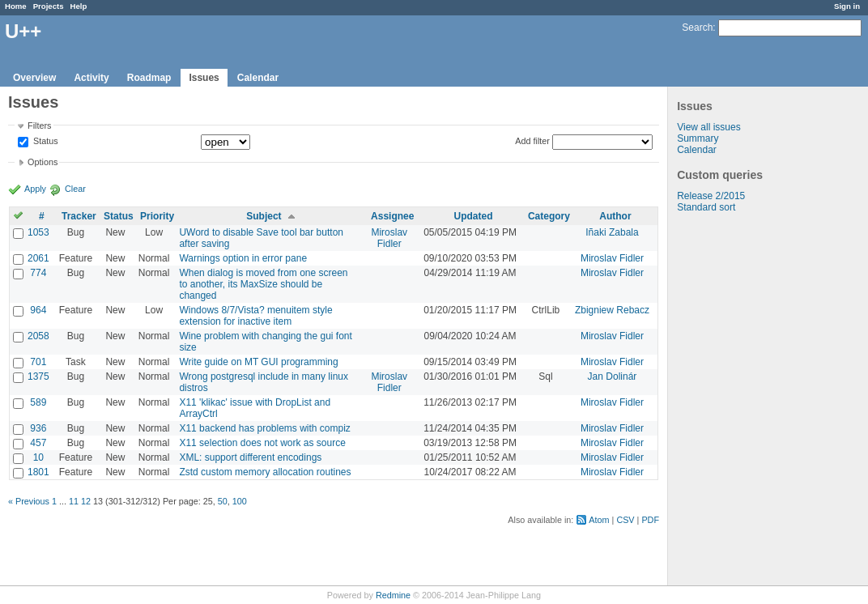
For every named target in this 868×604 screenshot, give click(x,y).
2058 (38, 336)
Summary (698, 138)
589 (38, 402)
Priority (157, 216)
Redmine (393, 595)
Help (79, 6)
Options (43, 162)
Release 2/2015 (711, 196)
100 (240, 501)
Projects (49, 6)
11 (74, 501)
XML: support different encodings (250, 457)
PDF (650, 520)
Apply (35, 189)
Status (45, 142)
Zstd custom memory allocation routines (265, 472)
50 (223, 501)
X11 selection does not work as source (262, 443)
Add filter (532, 141)
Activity (91, 78)
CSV (625, 520)
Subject (264, 216)
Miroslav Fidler (389, 238)
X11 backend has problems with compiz (264, 428)
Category (549, 216)
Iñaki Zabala (612, 232)
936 (38, 428)
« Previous (29, 501)
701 (38, 362)
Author (615, 216)
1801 (38, 472)
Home (16, 6)
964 (38, 310)
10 (38, 457)
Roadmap (149, 78)
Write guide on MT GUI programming (258, 362)
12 (86, 501)
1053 (38, 232)
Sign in (847, 6)
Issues (204, 78)
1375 (38, 376)
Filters (39, 125)
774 (38, 273)
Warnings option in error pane (243, 258)
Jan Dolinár (613, 376)
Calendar (258, 78)
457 (38, 443)
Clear (75, 189)
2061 (38, 258)
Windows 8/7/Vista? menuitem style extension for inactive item (255, 316)
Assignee (392, 216)
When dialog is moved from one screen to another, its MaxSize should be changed (263, 284)
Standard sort (706, 207)
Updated (474, 216)
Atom (599, 520)
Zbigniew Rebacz (612, 310)
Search (697, 28)
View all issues (708, 127)
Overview (34, 78)
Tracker (79, 216)
